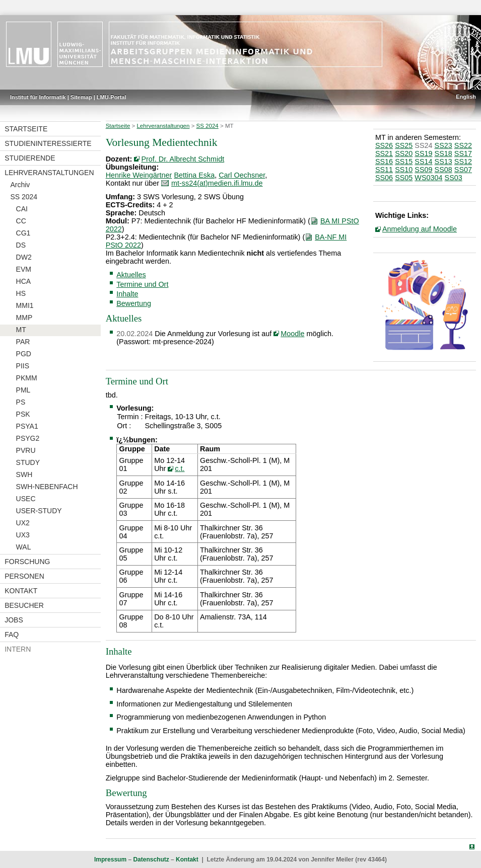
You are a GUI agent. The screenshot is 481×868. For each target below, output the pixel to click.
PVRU (26, 450)
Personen (24, 576)
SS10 (404, 170)
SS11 (384, 170)
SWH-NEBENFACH (47, 487)
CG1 (23, 233)
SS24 (423, 145)
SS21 (384, 153)
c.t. (180, 468)
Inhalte (127, 294)
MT (21, 330)
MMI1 (25, 305)
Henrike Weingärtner (139, 175)
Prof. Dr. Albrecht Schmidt (183, 159)
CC (21, 221)
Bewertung (134, 303)
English (466, 97)
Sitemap (81, 97)
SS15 (404, 162)
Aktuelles (131, 275)
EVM (24, 269)
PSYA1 (27, 426)
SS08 (443, 170)
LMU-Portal (112, 97)
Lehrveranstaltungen (49, 173)
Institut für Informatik (38, 97)
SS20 (404, 153)
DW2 (24, 257)
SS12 (463, 162)
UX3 (23, 535)
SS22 (463, 145)
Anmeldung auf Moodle (420, 229)
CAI (22, 209)
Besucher (24, 605)
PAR (23, 342)
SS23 (443, 145)
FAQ (12, 635)
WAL (24, 547)
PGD (24, 354)
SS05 (404, 178)
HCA (24, 281)
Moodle (292, 334)
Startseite (26, 129)
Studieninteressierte (48, 143)
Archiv (20, 185)
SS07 (463, 170)
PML (23, 390)
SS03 (454, 178)
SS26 (384, 145)
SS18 (443, 153)
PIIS (23, 366)
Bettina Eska (194, 175)
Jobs (14, 620)
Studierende (30, 158)
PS (21, 402)
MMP (24, 318)
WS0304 (428, 178)
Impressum (110, 859)
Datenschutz (151, 859)
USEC (26, 499)
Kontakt (21, 591)
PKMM (27, 378)
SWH (24, 475)
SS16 (384, 162)
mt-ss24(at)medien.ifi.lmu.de (217, 183)
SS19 (423, 153)
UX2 (23, 523)
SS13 (443, 162)
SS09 (423, 170)
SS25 (404, 145)
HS (21, 293)
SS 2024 (24, 197)
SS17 (463, 153)
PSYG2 (28, 438)
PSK (23, 414)
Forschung (27, 562)
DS (21, 245)
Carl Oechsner (242, 175)
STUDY (28, 462)
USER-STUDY (39, 511)
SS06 (384, 178)
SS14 (423, 162)
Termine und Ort (142, 284)
